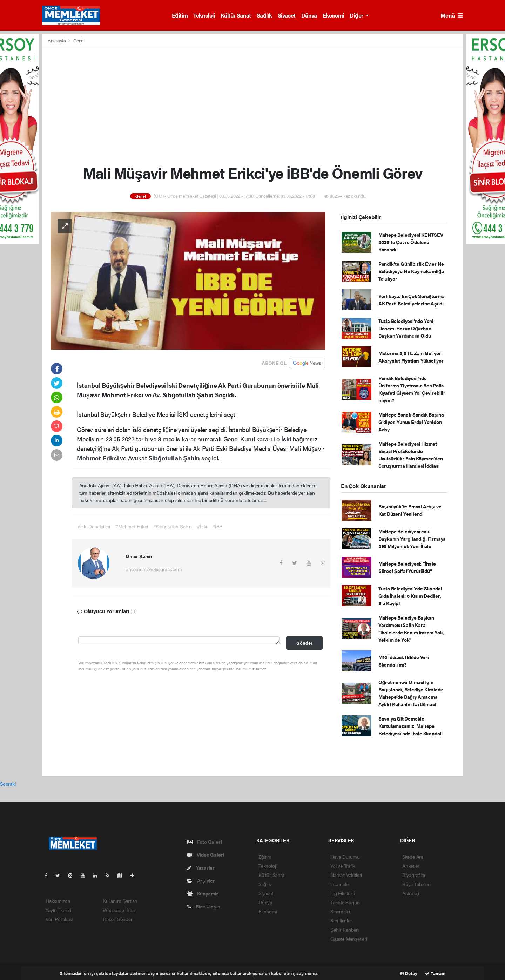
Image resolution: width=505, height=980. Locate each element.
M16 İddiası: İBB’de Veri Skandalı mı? (404, 661)
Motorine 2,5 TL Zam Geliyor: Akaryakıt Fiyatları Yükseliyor (411, 357)
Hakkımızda (58, 901)
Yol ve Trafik (343, 866)
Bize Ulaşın (204, 906)
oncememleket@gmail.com (154, 569)
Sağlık (264, 15)
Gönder (304, 643)
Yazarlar (201, 867)
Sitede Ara (413, 857)
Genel (79, 40)
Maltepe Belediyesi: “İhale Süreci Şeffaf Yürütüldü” (407, 567)
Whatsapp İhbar (119, 910)
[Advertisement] (252, 106)
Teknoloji (204, 15)
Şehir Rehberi (345, 930)
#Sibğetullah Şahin (173, 526)
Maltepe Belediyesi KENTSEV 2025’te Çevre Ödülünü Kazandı (411, 242)
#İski (202, 526)
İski (287, 439)
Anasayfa (57, 40)
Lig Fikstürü (343, 893)
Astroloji (411, 893)
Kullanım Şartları (120, 901)
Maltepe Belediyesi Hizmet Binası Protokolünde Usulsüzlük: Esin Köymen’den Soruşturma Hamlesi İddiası (411, 455)
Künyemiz (203, 893)
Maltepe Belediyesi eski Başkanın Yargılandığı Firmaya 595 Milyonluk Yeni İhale (412, 539)
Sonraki (8, 784)
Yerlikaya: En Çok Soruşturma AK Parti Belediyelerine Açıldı (412, 300)
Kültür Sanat (236, 15)
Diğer (357, 15)
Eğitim (180, 15)
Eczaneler (340, 884)
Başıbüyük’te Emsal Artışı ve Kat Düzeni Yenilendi (410, 510)
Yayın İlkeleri (58, 910)
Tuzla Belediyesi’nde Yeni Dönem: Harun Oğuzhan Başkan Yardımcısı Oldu (406, 328)
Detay (409, 973)
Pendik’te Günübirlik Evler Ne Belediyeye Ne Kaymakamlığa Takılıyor (411, 271)
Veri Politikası (59, 919)
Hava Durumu (345, 857)
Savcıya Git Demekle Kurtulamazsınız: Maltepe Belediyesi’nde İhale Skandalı (410, 726)
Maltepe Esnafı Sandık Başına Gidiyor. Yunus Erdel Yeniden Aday (411, 422)
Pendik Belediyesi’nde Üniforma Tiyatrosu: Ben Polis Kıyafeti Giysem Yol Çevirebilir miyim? (412, 389)
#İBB (217, 526)
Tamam (435, 973)
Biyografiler (414, 875)
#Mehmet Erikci (132, 526)
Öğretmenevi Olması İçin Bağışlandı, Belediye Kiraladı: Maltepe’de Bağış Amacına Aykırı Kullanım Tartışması (411, 693)
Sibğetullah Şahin (175, 458)
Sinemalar (341, 911)
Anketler (411, 866)
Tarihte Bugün (345, 902)
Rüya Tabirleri (416, 884)
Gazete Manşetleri (349, 939)
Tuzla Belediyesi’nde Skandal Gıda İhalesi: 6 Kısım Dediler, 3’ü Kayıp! (410, 596)
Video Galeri (206, 854)
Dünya (309, 15)
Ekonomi (333, 15)
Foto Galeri (205, 842)
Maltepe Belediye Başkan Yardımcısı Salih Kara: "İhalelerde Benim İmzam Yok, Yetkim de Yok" (411, 628)
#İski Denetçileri (94, 526)
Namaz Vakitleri (346, 875)
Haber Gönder (118, 919)
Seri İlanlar (341, 920)
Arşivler (201, 880)
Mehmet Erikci (98, 458)
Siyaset (287, 15)
